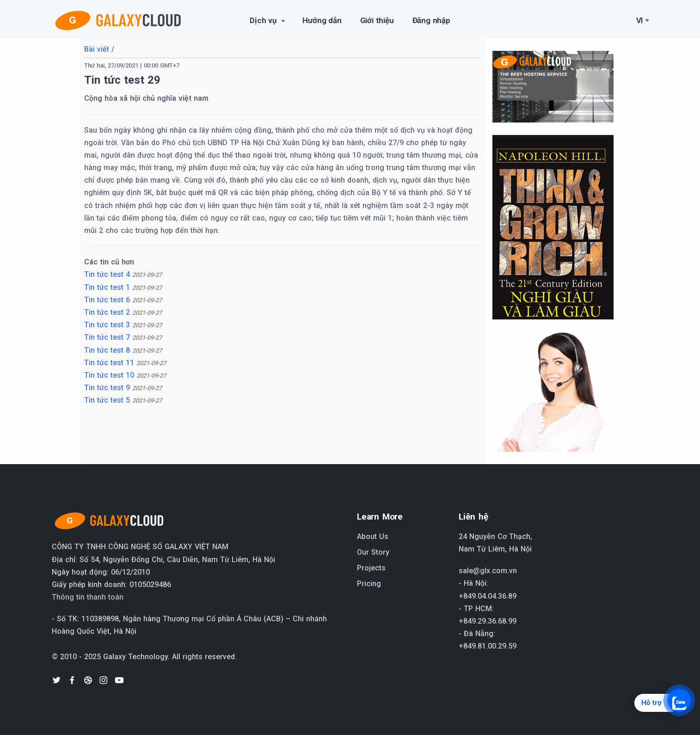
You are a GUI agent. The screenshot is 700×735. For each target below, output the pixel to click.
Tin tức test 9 (123, 388)
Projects (371, 568)
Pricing (369, 584)
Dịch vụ (268, 21)
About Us (373, 536)
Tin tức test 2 (123, 312)
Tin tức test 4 (123, 274)
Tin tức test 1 (123, 287)
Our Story (373, 552)
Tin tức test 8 (123, 350)
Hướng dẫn (322, 20)
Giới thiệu (377, 20)
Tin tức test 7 (123, 337)
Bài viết (97, 49)
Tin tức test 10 (125, 375)
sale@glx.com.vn (488, 571)
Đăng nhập (431, 20)
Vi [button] (640, 20)
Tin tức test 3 (123, 325)
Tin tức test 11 (125, 363)
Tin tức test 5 (123, 400)
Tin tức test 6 (123, 300)
